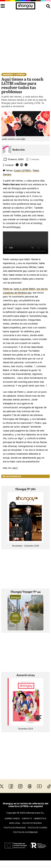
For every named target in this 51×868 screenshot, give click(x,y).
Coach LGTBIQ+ (23, 170)
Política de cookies (37, 828)
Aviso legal (15, 823)
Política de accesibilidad (25, 832)
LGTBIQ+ (21, 74)
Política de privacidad (15, 828)
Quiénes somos (12, 818)
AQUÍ (15, 468)
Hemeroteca (40, 818)
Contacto (27, 818)
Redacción (19, 150)
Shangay (8, 74)
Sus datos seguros (32, 823)
